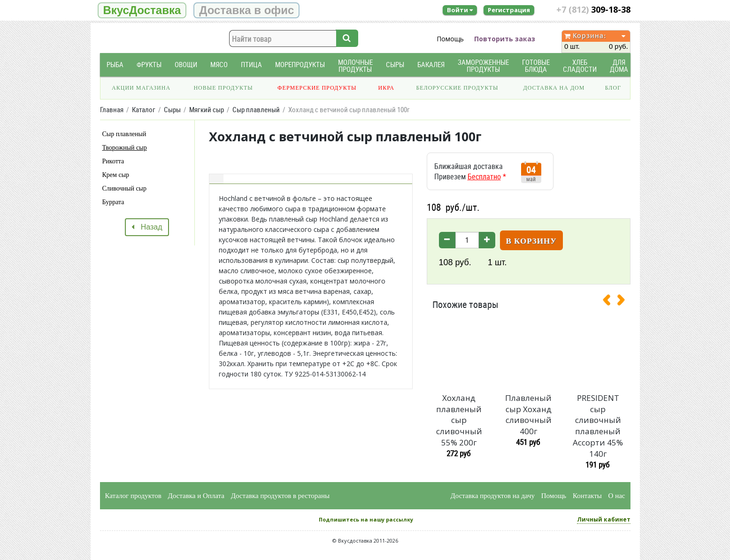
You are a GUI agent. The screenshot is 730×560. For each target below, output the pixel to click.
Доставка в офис (246, 10)
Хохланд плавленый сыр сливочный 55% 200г (459, 420)
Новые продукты (223, 88)
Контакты (587, 496)
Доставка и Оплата (196, 496)
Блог (613, 88)
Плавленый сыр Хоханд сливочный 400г (528, 414)
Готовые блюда (536, 66)
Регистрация (509, 10)
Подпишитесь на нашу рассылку (366, 519)
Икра (386, 88)
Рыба (115, 65)
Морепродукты (300, 65)
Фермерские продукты (317, 88)
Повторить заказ (505, 39)
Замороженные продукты (483, 66)
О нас (617, 496)
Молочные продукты (355, 66)
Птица (251, 65)
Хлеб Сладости (580, 66)
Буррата (113, 202)
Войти (460, 10)
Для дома (619, 66)
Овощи (186, 65)
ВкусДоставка (142, 10)
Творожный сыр (125, 148)
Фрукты (149, 65)
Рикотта (113, 161)
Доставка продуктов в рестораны (280, 496)
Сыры (395, 65)
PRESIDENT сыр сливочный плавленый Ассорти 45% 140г (598, 426)
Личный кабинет (604, 519)
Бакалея (431, 65)
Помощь (450, 39)
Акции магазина (141, 88)
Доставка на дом (554, 88)
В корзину (531, 241)
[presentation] (610, 302)
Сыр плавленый (124, 134)
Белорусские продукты (457, 88)
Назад (147, 227)
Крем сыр (116, 175)
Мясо (219, 65)
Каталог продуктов (133, 496)
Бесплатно (484, 176)
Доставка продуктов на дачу (493, 496)
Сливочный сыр (125, 188)
